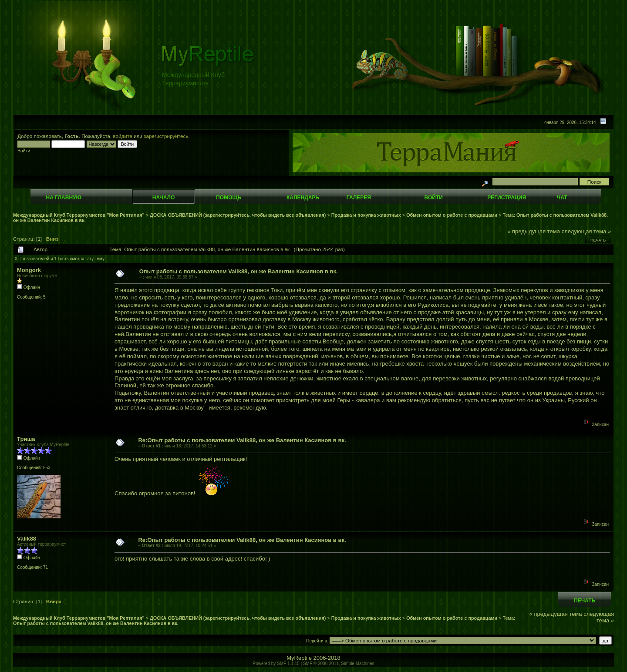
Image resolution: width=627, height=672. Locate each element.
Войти (434, 198)
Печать (598, 240)
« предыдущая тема (534, 231)
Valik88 (27, 539)
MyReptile (299, 658)
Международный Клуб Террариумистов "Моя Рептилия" (79, 215)
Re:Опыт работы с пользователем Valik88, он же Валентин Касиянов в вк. (242, 440)
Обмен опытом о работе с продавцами (452, 215)
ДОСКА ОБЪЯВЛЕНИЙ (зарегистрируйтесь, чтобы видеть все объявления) (238, 215)
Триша (26, 439)
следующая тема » (587, 231)
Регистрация (507, 198)
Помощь (229, 198)
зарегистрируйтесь (166, 136)
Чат (562, 198)
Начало (163, 198)
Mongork (29, 270)
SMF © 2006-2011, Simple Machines (339, 664)
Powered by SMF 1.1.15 (276, 664)
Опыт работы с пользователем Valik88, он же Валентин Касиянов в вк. (239, 271)
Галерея (359, 198)
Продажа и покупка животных (366, 215)
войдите (123, 136)
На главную (64, 198)
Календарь (303, 198)
